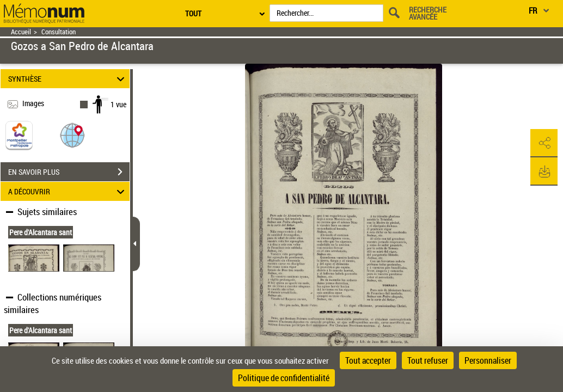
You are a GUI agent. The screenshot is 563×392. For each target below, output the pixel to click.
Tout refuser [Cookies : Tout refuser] (428, 360)
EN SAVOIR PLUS (69, 172)
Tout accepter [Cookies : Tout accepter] (368, 360)
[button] (72, 135)
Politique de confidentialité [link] (284, 378)
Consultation (59, 32)
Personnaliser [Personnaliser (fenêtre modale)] (488, 360)
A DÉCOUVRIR (68, 191)
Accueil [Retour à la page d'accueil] (21, 32)
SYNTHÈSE (68, 79)
